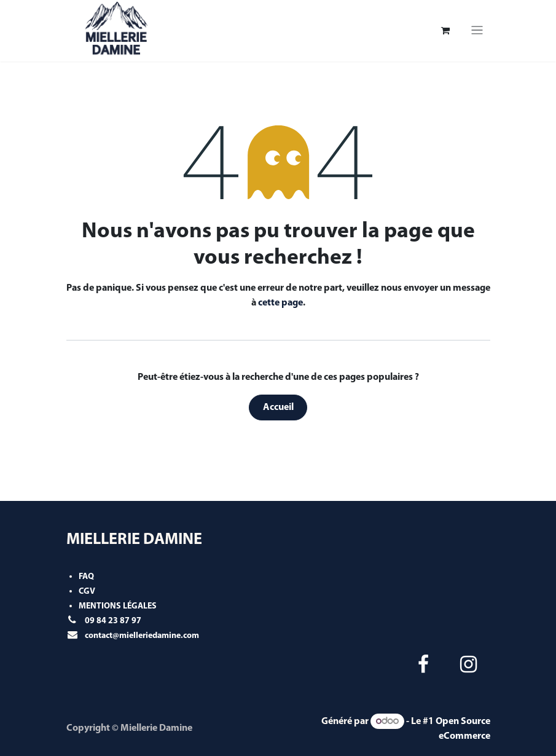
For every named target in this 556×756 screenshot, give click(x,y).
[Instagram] (468, 664)
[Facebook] (423, 664)
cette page (280, 303)
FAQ (86, 577)
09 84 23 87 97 (113, 621)
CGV (87, 592)
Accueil (278, 408)
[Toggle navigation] (477, 30)
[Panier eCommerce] (445, 31)
